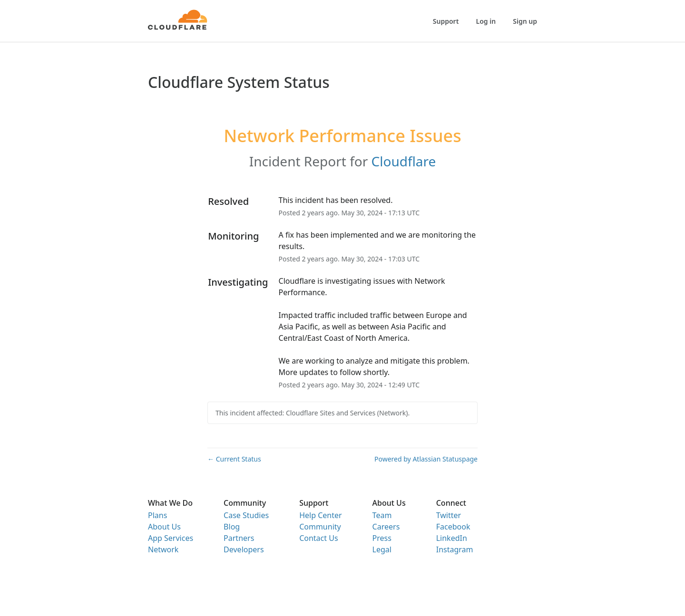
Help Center (320, 515)
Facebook (453, 527)
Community (320, 527)
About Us (164, 527)
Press (382, 538)
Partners (239, 538)
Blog (232, 527)
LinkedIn (452, 538)
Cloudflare (404, 161)
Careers (386, 527)
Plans (157, 515)
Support (446, 21)
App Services (171, 538)
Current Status (234, 459)
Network (163, 549)
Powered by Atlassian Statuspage (426, 459)
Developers (244, 549)
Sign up (525, 21)
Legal (382, 549)
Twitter (449, 515)
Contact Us (318, 538)
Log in (486, 21)
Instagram (455, 549)
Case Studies (246, 515)
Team (382, 515)
